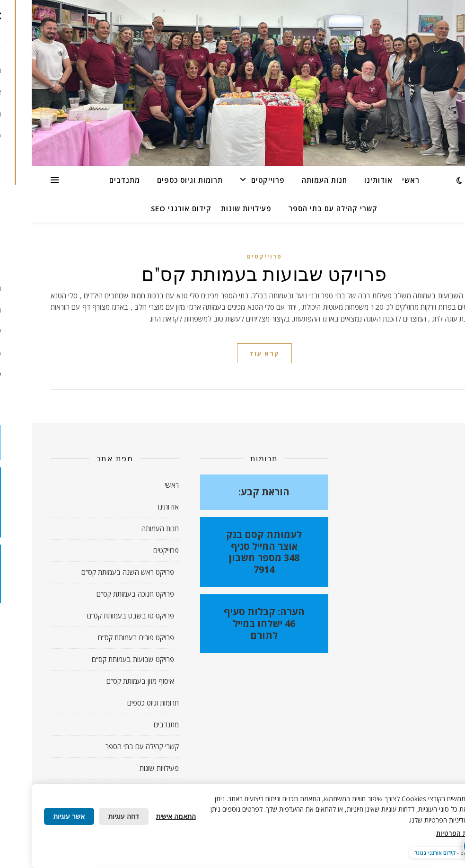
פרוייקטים (236, 180)
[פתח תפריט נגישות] (443, 846)
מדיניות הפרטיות (429, 833)
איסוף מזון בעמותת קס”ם (109, 681)
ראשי (379, 180)
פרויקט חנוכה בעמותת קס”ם (104, 594)
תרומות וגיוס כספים (158, 180)
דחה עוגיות (92, 816)
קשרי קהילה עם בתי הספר (301, 208)
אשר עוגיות (37, 816)
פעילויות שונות (215, 208)
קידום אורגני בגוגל (403, 853)
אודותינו (347, 180)
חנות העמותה (293, 180)
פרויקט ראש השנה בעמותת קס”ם (96, 572)
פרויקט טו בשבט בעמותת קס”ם (99, 616)
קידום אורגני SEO (149, 208)
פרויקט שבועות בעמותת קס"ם (232, 273)
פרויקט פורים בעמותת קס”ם (104, 637)
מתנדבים (93, 180)
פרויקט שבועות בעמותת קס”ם (101, 659)
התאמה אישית (144, 816)
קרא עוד (233, 353)
